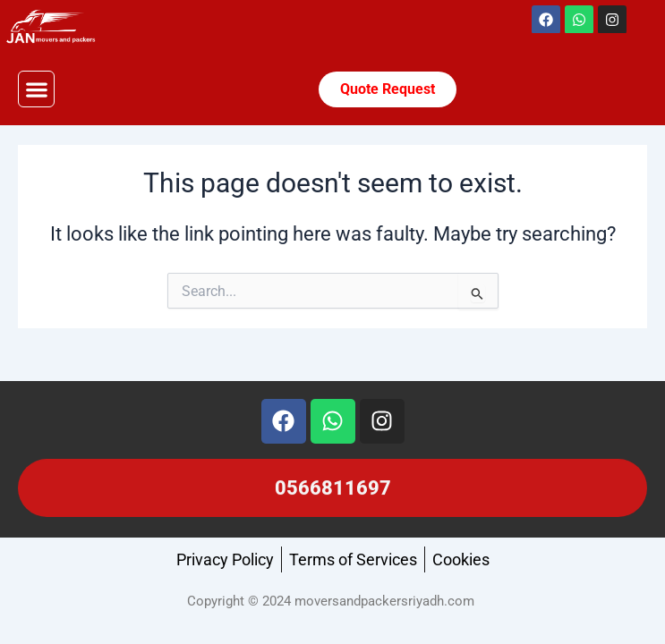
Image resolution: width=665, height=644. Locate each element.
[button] (36, 89)
